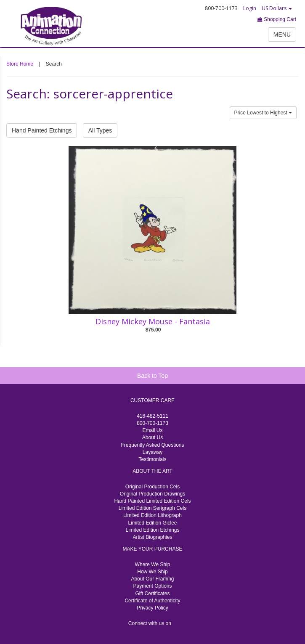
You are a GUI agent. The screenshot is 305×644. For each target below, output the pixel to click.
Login (250, 8)
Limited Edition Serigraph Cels (152, 508)
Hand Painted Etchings (42, 130)
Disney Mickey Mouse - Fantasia (153, 321)
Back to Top (152, 376)
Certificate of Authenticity (152, 601)
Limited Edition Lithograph (152, 515)
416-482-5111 (152, 416)
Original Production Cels (152, 487)
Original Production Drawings (152, 494)
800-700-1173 (152, 423)
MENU (282, 34)
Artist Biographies (152, 537)
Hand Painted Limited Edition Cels (152, 501)
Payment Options (152, 586)
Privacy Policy (152, 608)
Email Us (152, 430)
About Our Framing (152, 579)
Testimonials (152, 459)
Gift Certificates (152, 594)
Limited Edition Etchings (152, 530)
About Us (152, 437)
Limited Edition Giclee (152, 523)
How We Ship (152, 572)
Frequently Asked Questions (152, 445)
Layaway (152, 452)
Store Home (20, 64)
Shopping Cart (277, 19)
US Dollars (277, 8)
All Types (100, 130)
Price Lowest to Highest (263, 113)
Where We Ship (153, 564)
